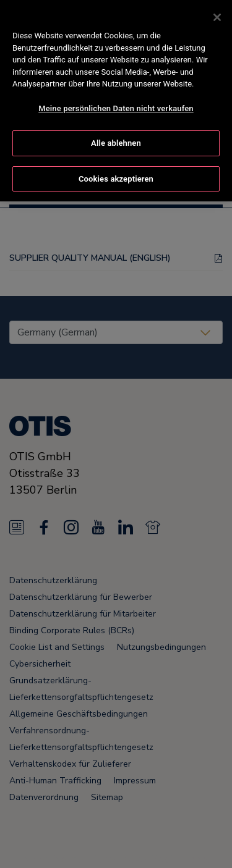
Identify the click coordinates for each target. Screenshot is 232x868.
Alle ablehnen (116, 141)
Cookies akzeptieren (116, 176)
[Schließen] (217, 15)
